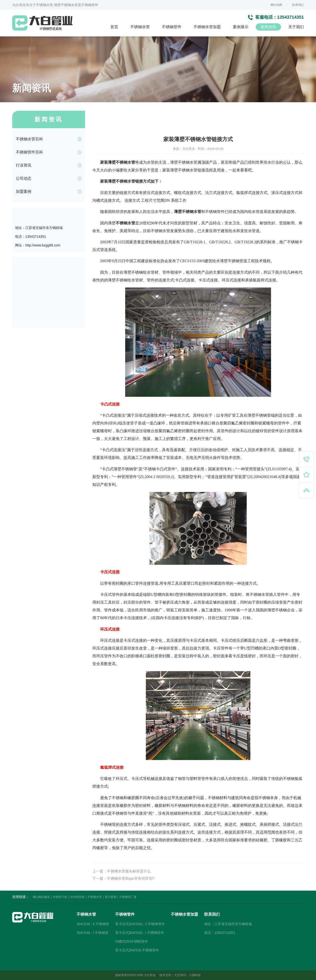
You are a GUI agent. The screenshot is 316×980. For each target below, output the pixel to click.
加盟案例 (24, 191)
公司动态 (24, 178)
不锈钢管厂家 (128, 897)
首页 (114, 27)
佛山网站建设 (41, 897)
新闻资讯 (268, 27)
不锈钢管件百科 (29, 152)
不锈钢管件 (172, 27)
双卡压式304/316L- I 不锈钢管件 (140, 933)
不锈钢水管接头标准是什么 (129, 871)
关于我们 (296, 27)
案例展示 (241, 27)
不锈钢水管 (140, 27)
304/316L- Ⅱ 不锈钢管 (93, 924)
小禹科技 (195, 975)
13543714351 (290, 17)
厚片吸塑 (111, 897)
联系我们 (298, 5)
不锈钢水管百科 (29, 139)
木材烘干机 (60, 897)
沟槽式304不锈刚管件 (132, 941)
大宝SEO (180, 975)
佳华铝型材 (77, 897)
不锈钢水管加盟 (207, 27)
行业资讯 (24, 165)
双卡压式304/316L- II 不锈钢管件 (140, 924)
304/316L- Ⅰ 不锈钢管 (92, 933)
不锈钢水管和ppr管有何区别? (131, 878)
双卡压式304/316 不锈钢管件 (137, 950)
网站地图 (276, 5)
